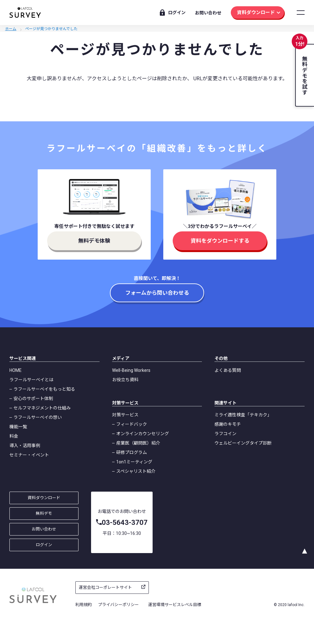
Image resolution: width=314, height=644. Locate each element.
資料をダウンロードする (220, 241)
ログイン (177, 13)
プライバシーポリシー (118, 605)
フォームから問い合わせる (157, 293)
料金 (14, 436)
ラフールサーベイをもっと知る (44, 389)
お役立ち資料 (125, 380)
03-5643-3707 (125, 523)
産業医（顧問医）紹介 (138, 443)
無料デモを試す (304, 75)
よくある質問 (228, 370)
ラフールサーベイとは (31, 380)
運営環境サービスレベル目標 (175, 605)
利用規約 (84, 605)
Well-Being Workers (131, 370)
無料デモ (44, 513)
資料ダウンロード (256, 13)
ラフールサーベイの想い (38, 417)
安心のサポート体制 (33, 399)
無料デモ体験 (94, 241)
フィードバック (132, 424)
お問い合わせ (208, 13)
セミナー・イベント (29, 455)
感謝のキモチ (228, 424)
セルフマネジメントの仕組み (42, 408)
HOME (16, 370)
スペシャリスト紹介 (136, 471)
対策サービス (125, 415)
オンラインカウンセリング (143, 434)
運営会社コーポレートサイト (105, 587)
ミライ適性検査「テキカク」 (243, 415)
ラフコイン (225, 434)
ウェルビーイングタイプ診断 (243, 443)
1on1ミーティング (134, 462)
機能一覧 (18, 427)
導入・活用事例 (25, 446)
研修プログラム (132, 452)
